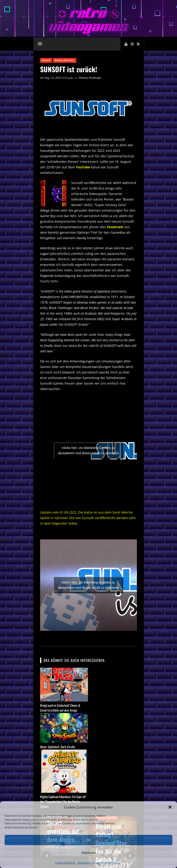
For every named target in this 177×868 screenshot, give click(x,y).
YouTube (83, 167)
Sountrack (115, 227)
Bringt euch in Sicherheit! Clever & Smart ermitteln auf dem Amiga (60, 708)
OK (88, 840)
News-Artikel (65, 60)
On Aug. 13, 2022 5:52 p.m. (57, 78)
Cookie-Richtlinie (65, 863)
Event (46, 60)
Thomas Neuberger (90, 78)
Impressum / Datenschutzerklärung (99, 863)
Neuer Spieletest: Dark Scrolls (58, 747)
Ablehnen (88, 853)
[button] (170, 807)
